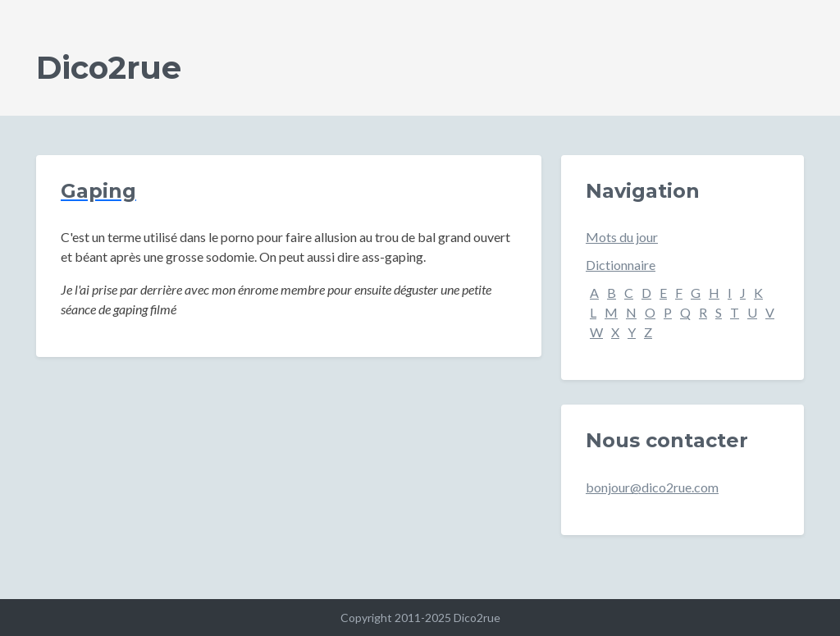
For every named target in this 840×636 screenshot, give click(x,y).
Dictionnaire (621, 265)
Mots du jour (622, 237)
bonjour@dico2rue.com (652, 487)
